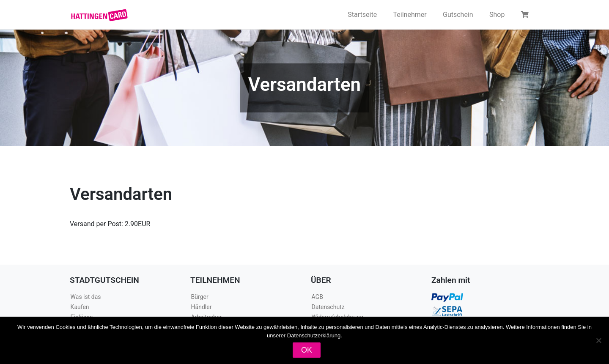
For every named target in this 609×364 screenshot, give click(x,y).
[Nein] (598, 340)
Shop (497, 15)
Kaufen (80, 307)
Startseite (362, 15)
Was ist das (86, 297)
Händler (202, 307)
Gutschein (458, 15)
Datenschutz (328, 307)
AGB (317, 297)
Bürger (200, 297)
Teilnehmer (410, 15)
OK (307, 350)
